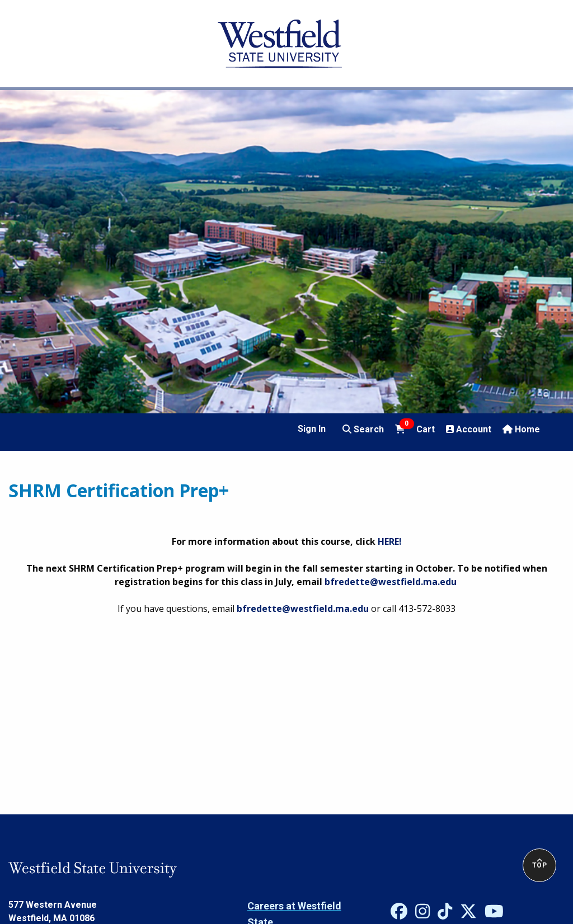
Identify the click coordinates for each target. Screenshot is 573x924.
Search (363, 429)
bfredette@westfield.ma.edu (391, 582)
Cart (415, 428)
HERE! (390, 541)
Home (521, 429)
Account (469, 429)
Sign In (312, 429)
